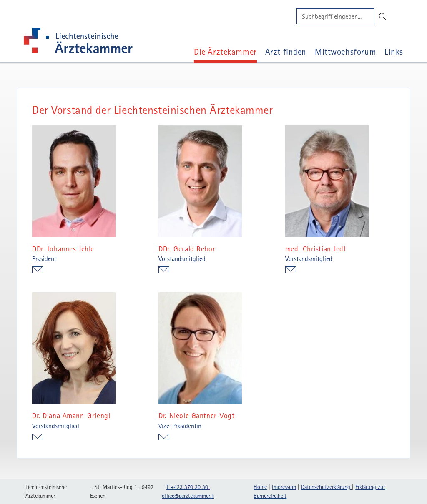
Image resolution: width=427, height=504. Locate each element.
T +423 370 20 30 (188, 487)
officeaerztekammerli (188, 496)
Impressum (284, 487)
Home (260, 487)
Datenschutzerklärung (327, 487)
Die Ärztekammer (225, 51)
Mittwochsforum (345, 51)
